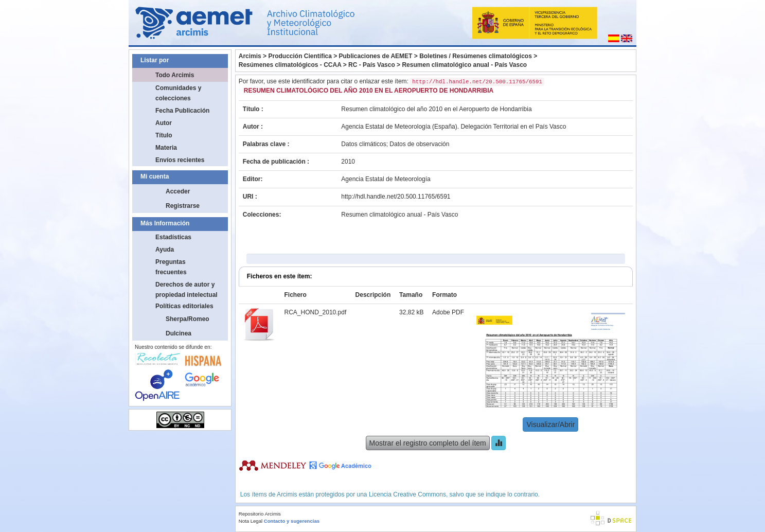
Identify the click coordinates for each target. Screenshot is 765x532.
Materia (166, 148)
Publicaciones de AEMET (376, 56)
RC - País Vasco (372, 65)
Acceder (178, 191)
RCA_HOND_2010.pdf (316, 312)
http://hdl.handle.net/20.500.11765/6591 (396, 197)
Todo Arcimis (175, 75)
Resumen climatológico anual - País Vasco (464, 65)
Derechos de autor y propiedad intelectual (186, 290)
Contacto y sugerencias (292, 521)
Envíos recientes (180, 160)
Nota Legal (251, 521)
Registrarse (183, 206)
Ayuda (165, 250)
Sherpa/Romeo (188, 319)
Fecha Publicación (182, 111)
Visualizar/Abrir (550, 424)
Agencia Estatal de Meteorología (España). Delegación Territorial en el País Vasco (453, 127)
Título (164, 135)
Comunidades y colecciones (178, 93)
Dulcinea (179, 333)
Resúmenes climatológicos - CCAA (290, 65)
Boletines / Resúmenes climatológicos (476, 56)
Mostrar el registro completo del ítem (428, 443)
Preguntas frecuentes (171, 267)
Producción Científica (300, 56)
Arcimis (250, 56)
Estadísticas (173, 237)
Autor (164, 123)
